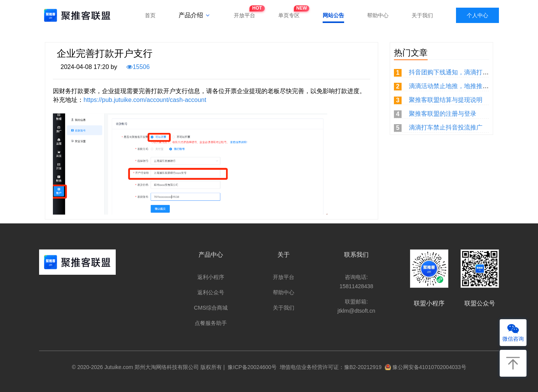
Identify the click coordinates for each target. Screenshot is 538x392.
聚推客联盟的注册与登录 (443, 114)
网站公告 (333, 15)
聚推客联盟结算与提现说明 (446, 100)
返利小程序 (211, 277)
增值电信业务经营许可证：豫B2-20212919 (329, 367)
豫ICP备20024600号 (251, 367)
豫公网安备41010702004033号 (426, 367)
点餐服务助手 (211, 323)
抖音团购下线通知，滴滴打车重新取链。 (464, 72)
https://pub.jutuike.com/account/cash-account (145, 100)
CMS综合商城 (211, 308)
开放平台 (244, 13)
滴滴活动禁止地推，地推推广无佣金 (458, 86)
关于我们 (422, 15)
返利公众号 (211, 292)
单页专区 (289, 13)
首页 (150, 15)
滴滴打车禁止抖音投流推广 (446, 127)
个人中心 (477, 15)
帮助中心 (378, 15)
